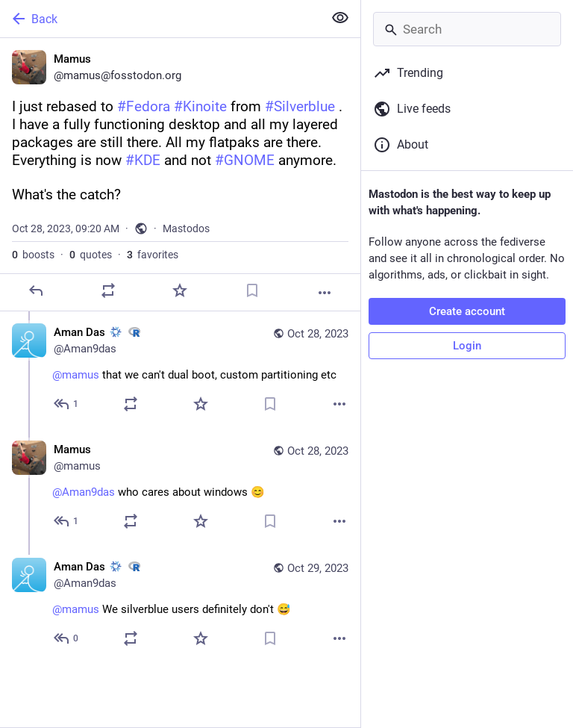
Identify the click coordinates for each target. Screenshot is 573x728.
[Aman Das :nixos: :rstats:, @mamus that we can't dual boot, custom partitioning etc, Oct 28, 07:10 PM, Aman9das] (180, 370)
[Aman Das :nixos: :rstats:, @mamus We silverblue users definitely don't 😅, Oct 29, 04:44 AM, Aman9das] (180, 604)
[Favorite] (180, 290)
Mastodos (186, 228)
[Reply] (36, 290)
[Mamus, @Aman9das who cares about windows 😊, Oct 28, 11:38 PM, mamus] (180, 487)
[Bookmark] (252, 290)
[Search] (467, 29)
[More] (325, 293)
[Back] (160, 19)
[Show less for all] (340, 18)
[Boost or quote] (108, 290)
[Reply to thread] (67, 404)
